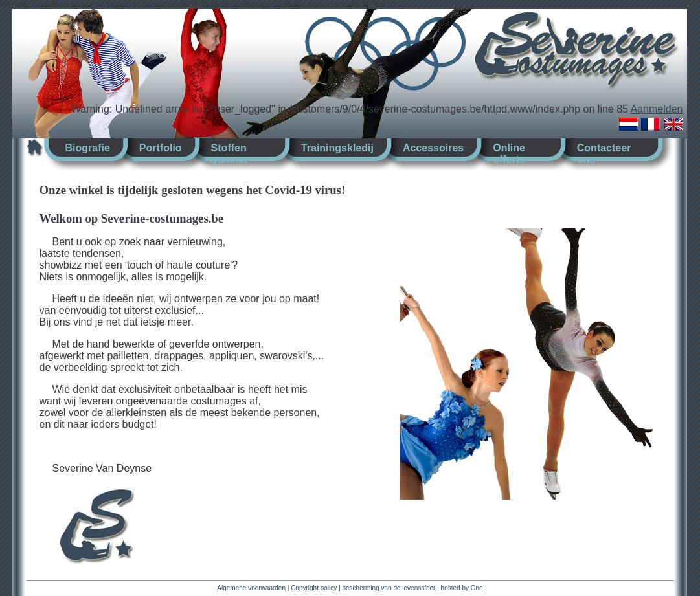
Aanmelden (657, 109)
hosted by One (462, 588)
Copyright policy (314, 588)
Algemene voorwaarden (251, 588)
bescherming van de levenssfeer (389, 588)
